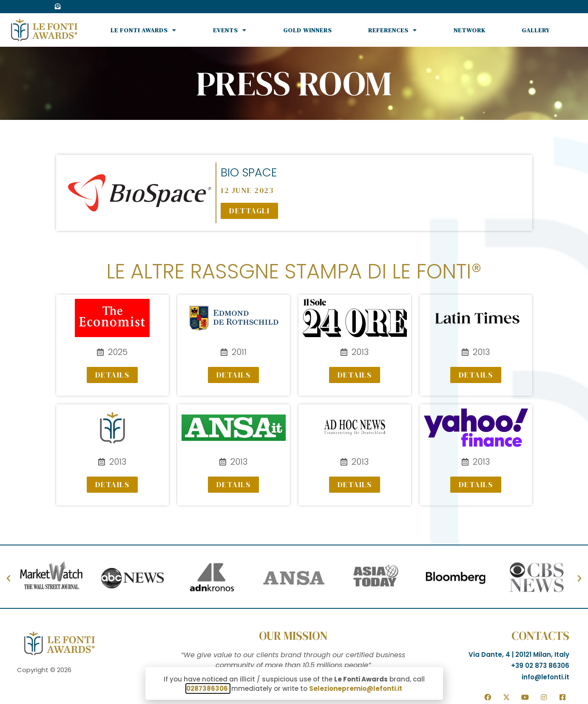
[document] (294, 352)
